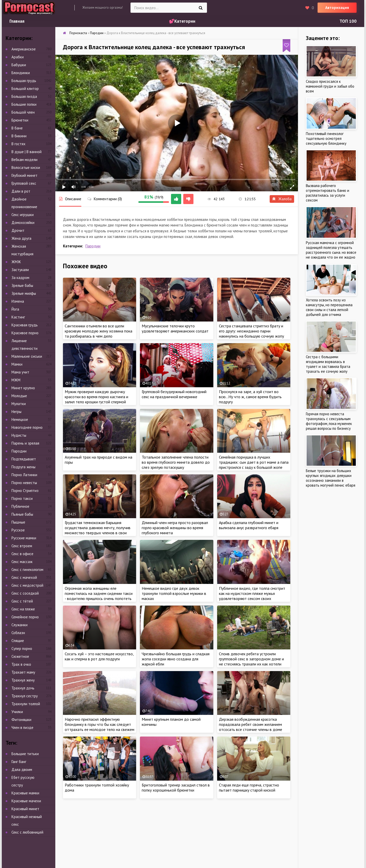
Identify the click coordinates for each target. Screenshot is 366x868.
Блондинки (21, 73)
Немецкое (20, 419)
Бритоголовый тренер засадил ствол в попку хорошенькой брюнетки (176, 787)
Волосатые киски (26, 168)
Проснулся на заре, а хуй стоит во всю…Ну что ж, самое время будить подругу (250, 397)
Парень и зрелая (25, 443)
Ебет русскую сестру (23, 781)
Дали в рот (21, 191)
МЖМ (16, 380)
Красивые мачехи (26, 801)
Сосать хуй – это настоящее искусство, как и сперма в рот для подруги (99, 656)
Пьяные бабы (22, 514)
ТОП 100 (348, 21)
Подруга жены (23, 467)
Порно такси (22, 498)
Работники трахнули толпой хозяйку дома (97, 787)
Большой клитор (25, 89)
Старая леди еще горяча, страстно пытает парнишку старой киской (249, 787)
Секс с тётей (22, 601)
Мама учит (20, 372)
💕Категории (182, 21)
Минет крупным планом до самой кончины (171, 722)
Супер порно (22, 649)
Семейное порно (25, 617)
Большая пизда (24, 96)
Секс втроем (22, 546)
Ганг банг (19, 762)
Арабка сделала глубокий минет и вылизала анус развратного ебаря (249, 525)
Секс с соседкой (25, 593)
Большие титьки (25, 754)
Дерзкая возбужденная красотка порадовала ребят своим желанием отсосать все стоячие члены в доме (251, 724)
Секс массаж (22, 562)
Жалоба (282, 199)
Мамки (17, 364)
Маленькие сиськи (27, 356)
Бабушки (19, 65)
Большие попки (24, 104)
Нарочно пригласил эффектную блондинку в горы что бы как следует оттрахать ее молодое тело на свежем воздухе (100, 727)
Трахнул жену (23, 680)
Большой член (23, 112)
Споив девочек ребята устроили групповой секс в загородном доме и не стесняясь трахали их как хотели (251, 659)
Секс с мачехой (24, 577)
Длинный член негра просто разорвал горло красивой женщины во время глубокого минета (175, 528)
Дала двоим (22, 770)
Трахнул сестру (25, 696)
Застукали (20, 270)
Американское (24, 49)
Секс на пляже (23, 609)
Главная (17, 21)
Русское (18, 530)
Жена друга (21, 238)
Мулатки (19, 404)
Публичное (20, 506)
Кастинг (18, 317)
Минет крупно (23, 388)
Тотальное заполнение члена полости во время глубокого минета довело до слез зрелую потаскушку (176, 462)
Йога (15, 309)
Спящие (18, 641)
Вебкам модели (24, 160)
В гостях (18, 144)
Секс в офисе (22, 554)
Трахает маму (23, 672)
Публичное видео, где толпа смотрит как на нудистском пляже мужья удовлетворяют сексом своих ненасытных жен (252, 596)
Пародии (93, 246)
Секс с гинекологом (27, 570)
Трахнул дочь (23, 688)
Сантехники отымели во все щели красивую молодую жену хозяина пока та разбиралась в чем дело (99, 331)
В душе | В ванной (27, 152)
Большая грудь (24, 81)
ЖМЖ (16, 262)
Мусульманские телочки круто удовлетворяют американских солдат (175, 328)
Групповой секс (24, 183)
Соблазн (18, 633)
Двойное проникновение (24, 203)
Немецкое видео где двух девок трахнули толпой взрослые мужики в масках (174, 593)
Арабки (18, 57)
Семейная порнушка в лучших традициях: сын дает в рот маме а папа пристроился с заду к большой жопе (254, 462)
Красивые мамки (25, 793)
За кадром (20, 278)
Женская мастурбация (22, 250)
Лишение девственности (24, 345)
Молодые (19, 396)
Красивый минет (25, 809)
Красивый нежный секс (27, 820)
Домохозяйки (23, 223)
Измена (18, 301)
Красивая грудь (25, 325)
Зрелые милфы (24, 293)
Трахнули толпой (26, 704)
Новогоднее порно (27, 427)
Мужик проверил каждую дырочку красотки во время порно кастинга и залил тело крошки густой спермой (96, 397)
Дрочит (18, 230)
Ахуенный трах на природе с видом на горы (99, 460)
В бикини (19, 136)
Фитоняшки (21, 720)
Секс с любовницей (27, 832)
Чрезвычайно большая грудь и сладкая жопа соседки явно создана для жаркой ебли (176, 659)
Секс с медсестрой (27, 585)
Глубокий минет (24, 175)
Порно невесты (24, 483)
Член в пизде (22, 727)
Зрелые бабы (22, 285)
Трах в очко (21, 664)
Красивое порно (25, 333)
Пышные (18, 522)
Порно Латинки (24, 475)
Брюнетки (20, 120)
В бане (17, 128)
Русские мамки (24, 538)
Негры (16, 412)
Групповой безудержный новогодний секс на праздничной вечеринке (174, 394)
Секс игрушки (23, 215)
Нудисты (19, 435)
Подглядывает (24, 459)
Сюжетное (20, 656)
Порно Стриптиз (25, 491)
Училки (17, 712)
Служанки (19, 625)
